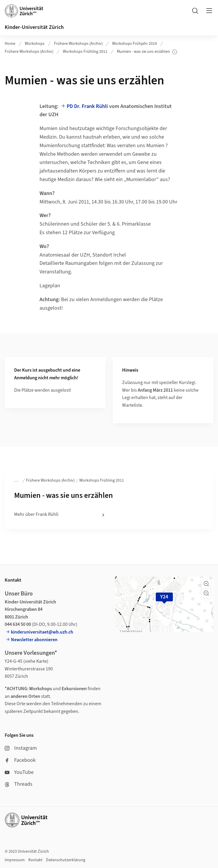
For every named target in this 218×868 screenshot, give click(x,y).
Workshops (35, 44)
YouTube (19, 772)
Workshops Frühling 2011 (85, 52)
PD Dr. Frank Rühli (87, 106)
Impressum (15, 860)
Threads (19, 784)
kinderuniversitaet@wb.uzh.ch (42, 632)
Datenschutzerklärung (66, 860)
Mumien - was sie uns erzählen (147, 52)
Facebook (20, 760)
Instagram (21, 748)
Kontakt (35, 860)
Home (10, 44)
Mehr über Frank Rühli (60, 515)
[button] (206, 584)
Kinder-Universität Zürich (34, 27)
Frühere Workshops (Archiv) (78, 44)
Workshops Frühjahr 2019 (135, 44)
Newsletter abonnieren (34, 640)
